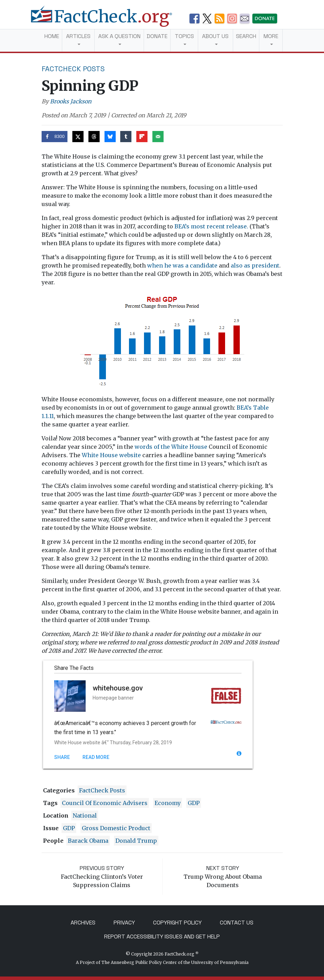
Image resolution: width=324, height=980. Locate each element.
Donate (157, 36)
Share (62, 757)
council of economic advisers (105, 803)
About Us (215, 36)
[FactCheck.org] (107, 20)
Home (52, 36)
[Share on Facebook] (55, 137)
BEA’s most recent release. (211, 226)
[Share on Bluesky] (110, 137)
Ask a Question (119, 36)
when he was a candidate (182, 265)
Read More (96, 757)
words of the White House (171, 447)
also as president (255, 265)
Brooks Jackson (71, 101)
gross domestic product (116, 828)
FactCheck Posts (73, 69)
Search (246, 36)
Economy (168, 803)
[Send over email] (158, 137)
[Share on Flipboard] (142, 137)
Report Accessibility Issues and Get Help (162, 937)
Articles (78, 36)
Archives (83, 923)
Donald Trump (136, 841)
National (85, 816)
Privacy (124, 923)
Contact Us (237, 923)
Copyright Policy (177, 923)
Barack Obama (88, 841)
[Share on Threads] (94, 137)
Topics (184, 36)
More (271, 36)
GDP (194, 803)
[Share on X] (78, 137)
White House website (111, 455)
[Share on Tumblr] (126, 137)
